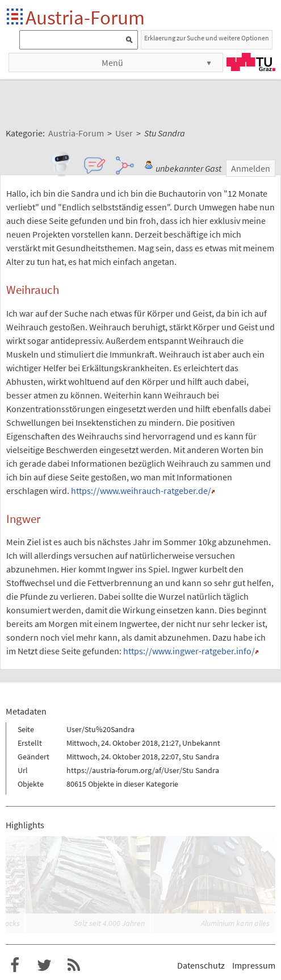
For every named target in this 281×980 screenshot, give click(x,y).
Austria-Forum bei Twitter (44, 965)
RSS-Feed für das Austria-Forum (74, 965)
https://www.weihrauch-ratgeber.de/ (141, 491)
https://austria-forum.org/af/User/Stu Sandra (143, 770)
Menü (112, 63)
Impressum (254, 965)
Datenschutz (201, 965)
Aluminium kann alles (235, 923)
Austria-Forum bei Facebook (15, 965)
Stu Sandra (201, 757)
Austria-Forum (85, 17)
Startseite (16, 17)
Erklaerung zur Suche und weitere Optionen (207, 38)
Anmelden (251, 168)
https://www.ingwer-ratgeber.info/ (189, 651)
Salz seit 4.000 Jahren (109, 923)
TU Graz (251, 62)
